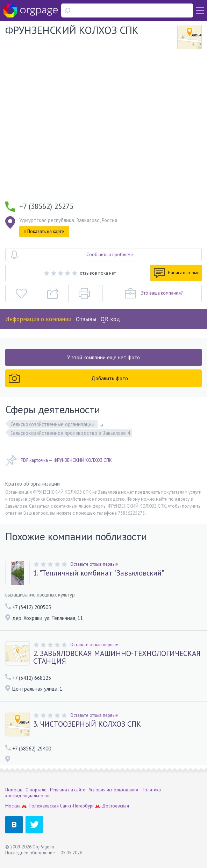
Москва (13, 806)
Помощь (14, 790)
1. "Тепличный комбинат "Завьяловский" (99, 573)
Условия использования (113, 790)
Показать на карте (44, 231)
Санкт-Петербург (77, 806)
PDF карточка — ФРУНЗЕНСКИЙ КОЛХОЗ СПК (59, 460)
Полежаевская (44, 806)
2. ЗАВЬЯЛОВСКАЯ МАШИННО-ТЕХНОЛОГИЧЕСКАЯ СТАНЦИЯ (117, 657)
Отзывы (86, 319)
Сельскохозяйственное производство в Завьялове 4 (70, 433)
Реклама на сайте (68, 790)
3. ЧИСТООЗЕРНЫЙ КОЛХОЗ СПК (87, 724)
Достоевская (116, 806)
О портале (36, 790)
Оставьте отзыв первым (94, 564)
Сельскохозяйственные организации (53, 424)
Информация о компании (38, 319)
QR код (110, 319)
